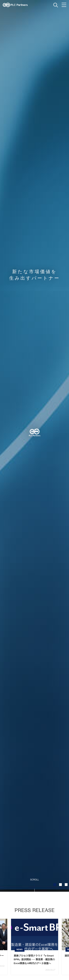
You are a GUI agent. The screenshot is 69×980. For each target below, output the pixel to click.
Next (59, 947)
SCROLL (34, 880)
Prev (10, 947)
